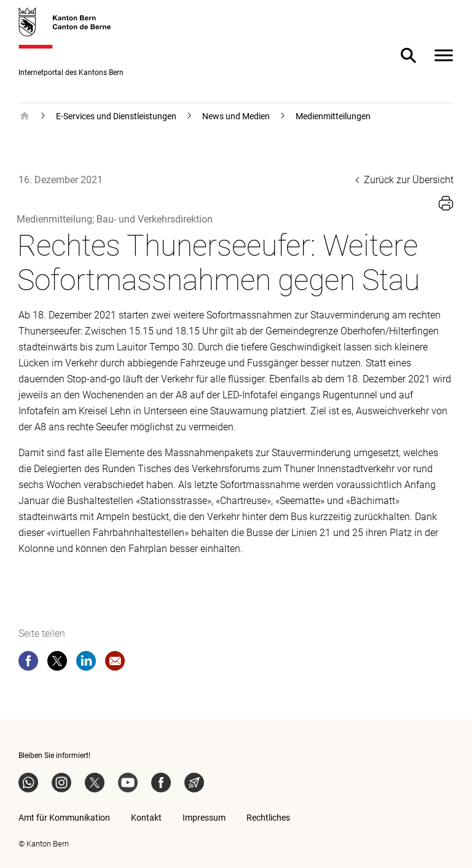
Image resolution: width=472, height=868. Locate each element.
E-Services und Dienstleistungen (116, 116)
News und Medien (236, 116)
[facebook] (28, 663)
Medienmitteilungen (333, 116)
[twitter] (57, 663)
